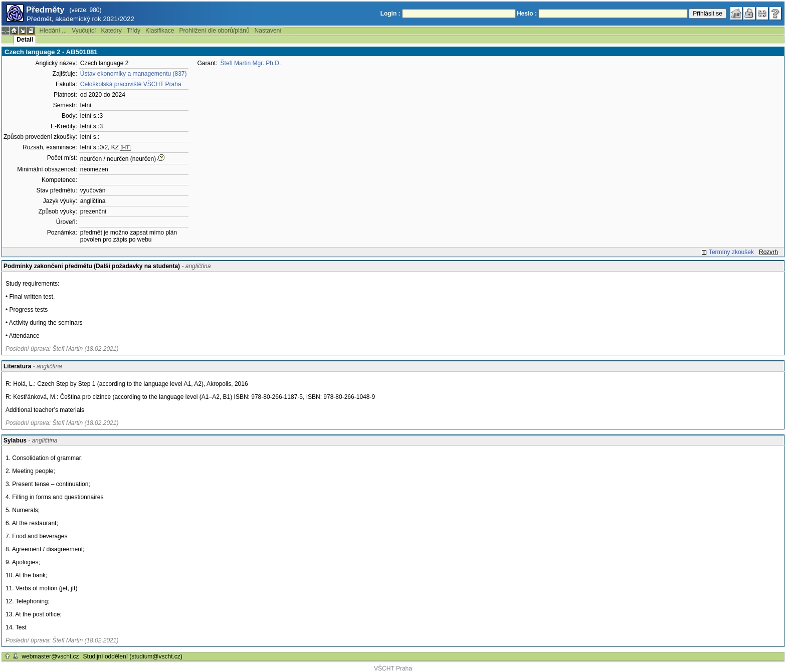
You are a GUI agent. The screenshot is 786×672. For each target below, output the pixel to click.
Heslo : (527, 14)
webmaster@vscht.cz (50, 656)
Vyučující (84, 31)
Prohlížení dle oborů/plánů (214, 31)
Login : (390, 14)
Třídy (134, 31)
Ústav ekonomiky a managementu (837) (134, 74)
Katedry (111, 31)
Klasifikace (160, 31)
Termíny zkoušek (731, 252)
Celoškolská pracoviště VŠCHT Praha (131, 84)
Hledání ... (53, 31)
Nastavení (268, 31)
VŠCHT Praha (393, 668)
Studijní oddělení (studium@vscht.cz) (133, 656)
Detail (25, 40)
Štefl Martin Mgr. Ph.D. (251, 63)
